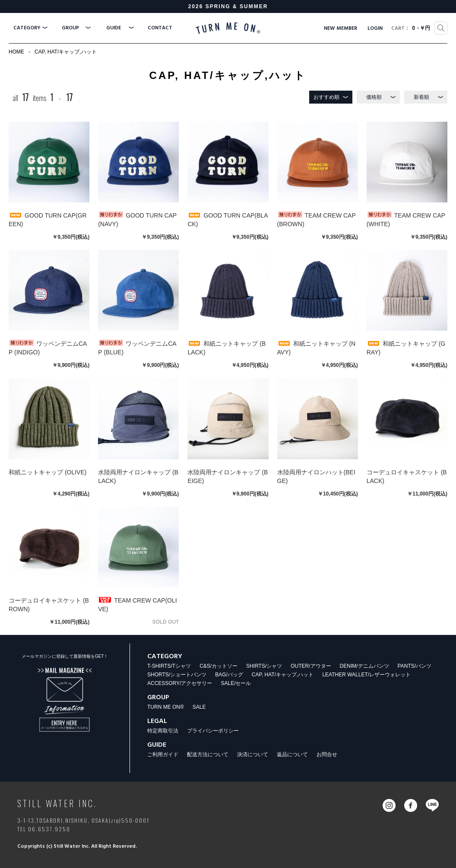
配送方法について (208, 754)
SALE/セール (236, 683)
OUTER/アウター (311, 666)
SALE (199, 707)
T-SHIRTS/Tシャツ (169, 666)
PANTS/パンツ (415, 666)
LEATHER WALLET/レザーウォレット (366, 675)
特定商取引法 (163, 731)
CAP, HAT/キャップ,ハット (66, 52)
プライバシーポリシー (213, 731)
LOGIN (375, 28)
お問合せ (327, 754)
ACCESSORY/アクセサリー (180, 683)
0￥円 (411, 28)
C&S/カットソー (218, 666)
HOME (16, 52)
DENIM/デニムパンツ (364, 666)
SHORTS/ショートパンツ (177, 675)
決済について (253, 754)
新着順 (421, 97)
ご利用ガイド (163, 754)
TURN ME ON (228, 28)
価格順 (374, 97)
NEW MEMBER (340, 28)
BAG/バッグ (229, 675)
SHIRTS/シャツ (264, 666)
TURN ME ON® (166, 707)
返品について (292, 754)
